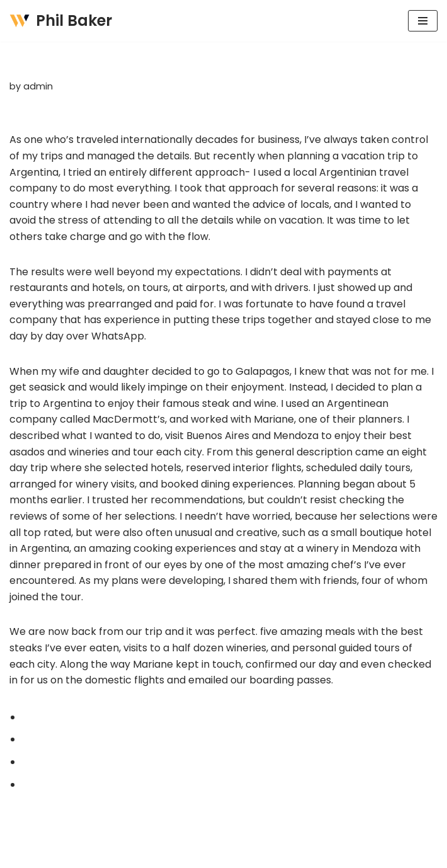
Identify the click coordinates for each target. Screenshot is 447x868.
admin (38, 86)
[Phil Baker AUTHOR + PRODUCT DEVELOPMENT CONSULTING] (61, 21)
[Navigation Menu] (423, 21)
